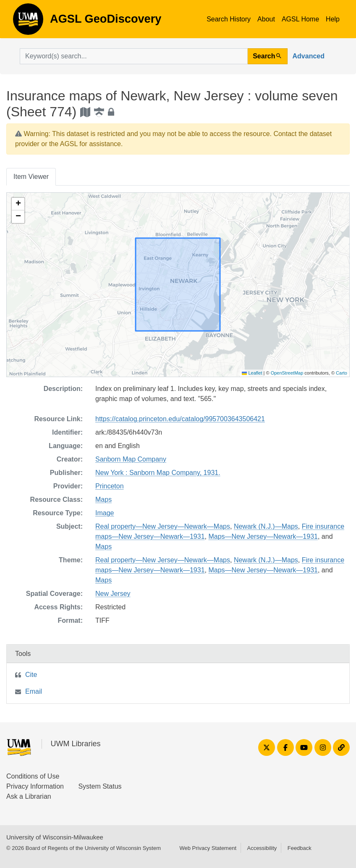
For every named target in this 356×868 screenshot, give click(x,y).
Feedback (300, 848)
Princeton (110, 486)
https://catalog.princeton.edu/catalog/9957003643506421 (180, 419)
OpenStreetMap (287, 373)
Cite (31, 675)
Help (333, 19)
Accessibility (262, 848)
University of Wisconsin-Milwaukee (55, 837)
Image (105, 513)
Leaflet (252, 373)
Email (34, 691)
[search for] (134, 56)
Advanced (309, 56)
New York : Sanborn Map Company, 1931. (158, 473)
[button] (18, 204)
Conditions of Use (33, 776)
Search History (229, 19)
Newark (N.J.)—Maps (266, 526)
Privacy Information (35, 786)
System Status (100, 786)
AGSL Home (300, 19)
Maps (103, 500)
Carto (342, 373)
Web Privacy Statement (208, 848)
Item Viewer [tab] (31, 177)
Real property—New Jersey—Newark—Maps (163, 526)
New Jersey (113, 594)
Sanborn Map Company (131, 459)
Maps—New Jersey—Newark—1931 (263, 536)
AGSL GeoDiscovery (28, 22)
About (266, 19)
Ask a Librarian (29, 796)
